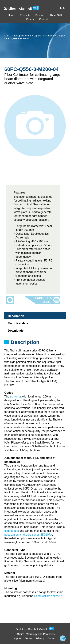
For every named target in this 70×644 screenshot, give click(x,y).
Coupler (61, 36)
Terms (28, 638)
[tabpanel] (35, 347)
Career (30, 19)
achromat (16, 397)
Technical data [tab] (18, 323)
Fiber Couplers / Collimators (40, 36)
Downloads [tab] (16, 331)
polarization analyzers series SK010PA (28, 535)
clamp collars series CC (49, 596)
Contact (44, 19)
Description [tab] (16, 316)
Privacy (40, 638)
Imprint (17, 638)
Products (25, 15)
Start (7, 36)
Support (40, 15)
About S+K (56, 15)
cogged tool (12, 531)
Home (11, 15)
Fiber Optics (18, 36)
